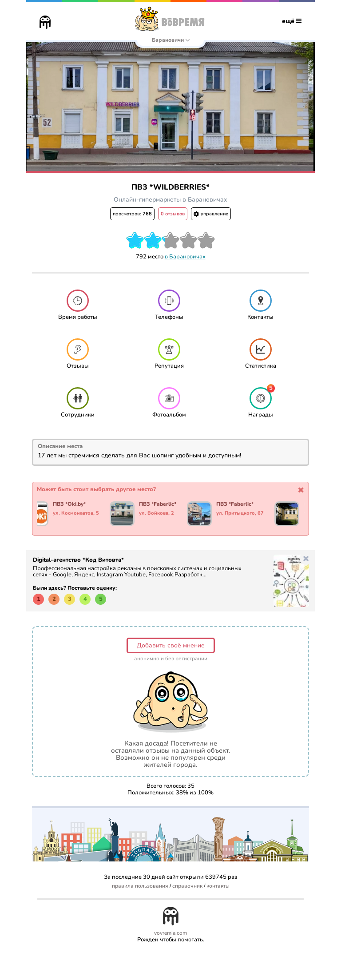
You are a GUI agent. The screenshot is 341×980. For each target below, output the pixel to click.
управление (211, 214)
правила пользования (140, 886)
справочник (187, 886)
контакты (218, 886)
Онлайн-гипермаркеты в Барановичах (170, 200)
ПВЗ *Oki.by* (69, 504)
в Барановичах (185, 257)
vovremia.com (170, 933)
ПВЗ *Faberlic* (158, 504)
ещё (292, 21)
